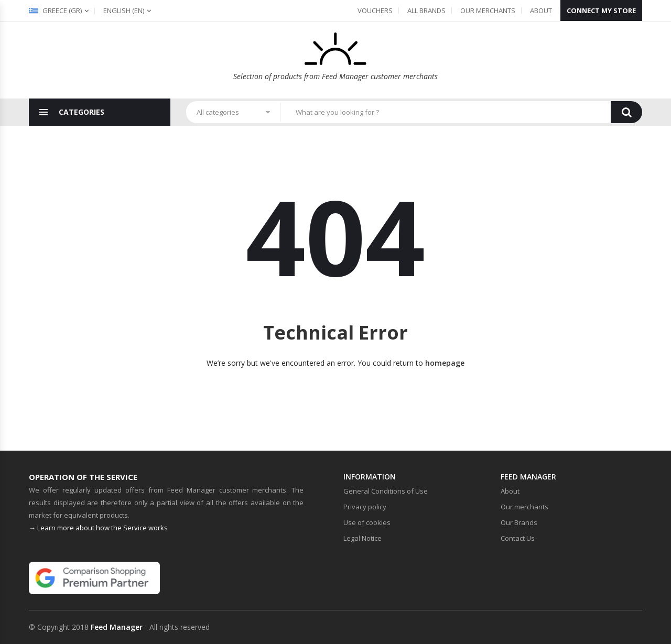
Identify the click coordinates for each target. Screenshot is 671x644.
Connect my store (601, 10)
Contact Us (518, 538)
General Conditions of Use (386, 491)
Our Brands (519, 522)
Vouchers (375, 10)
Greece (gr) (55, 10)
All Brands (426, 10)
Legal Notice (362, 538)
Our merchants (488, 10)
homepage (445, 363)
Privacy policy (365, 507)
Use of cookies (367, 522)
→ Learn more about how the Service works (98, 528)
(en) (124, 10)
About (541, 10)
